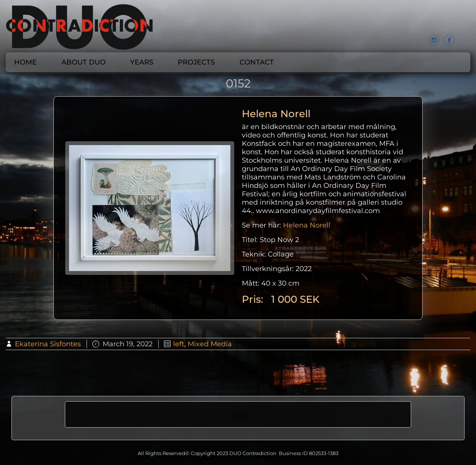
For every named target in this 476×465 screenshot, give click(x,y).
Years (142, 62)
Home (25, 62)
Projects (196, 62)
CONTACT (257, 62)
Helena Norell (307, 225)
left (179, 344)
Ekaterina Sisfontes (48, 344)
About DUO (84, 62)
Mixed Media (210, 344)
